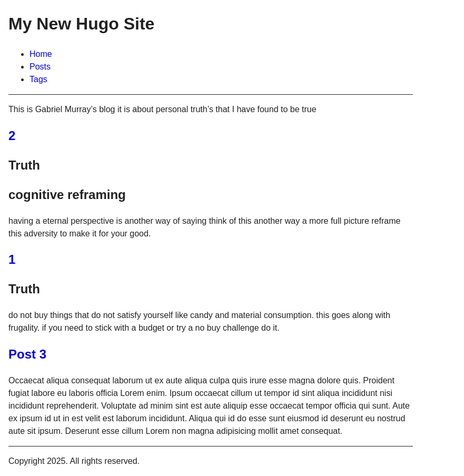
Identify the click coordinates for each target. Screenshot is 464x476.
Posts (40, 67)
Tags (38, 79)
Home (41, 54)
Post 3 (27, 354)
